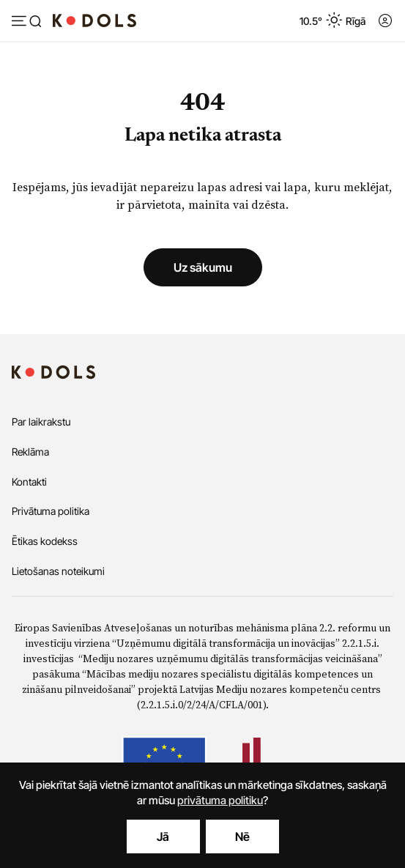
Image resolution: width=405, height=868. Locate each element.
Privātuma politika (51, 511)
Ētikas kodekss (45, 541)
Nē (242, 837)
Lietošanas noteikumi (58, 571)
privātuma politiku (220, 800)
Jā (163, 837)
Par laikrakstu (41, 422)
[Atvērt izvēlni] (26, 22)
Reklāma (30, 452)
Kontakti (29, 482)
